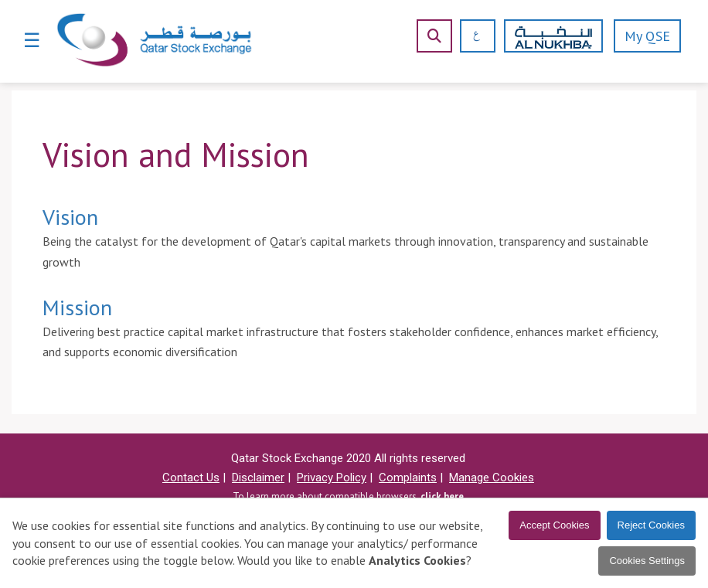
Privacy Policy (332, 478)
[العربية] (471, 36)
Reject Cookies (651, 525)
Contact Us (191, 478)
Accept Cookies (554, 525)
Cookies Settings (647, 561)
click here (442, 496)
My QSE (647, 36)
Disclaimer (258, 478)
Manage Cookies (492, 478)
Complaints (408, 478)
